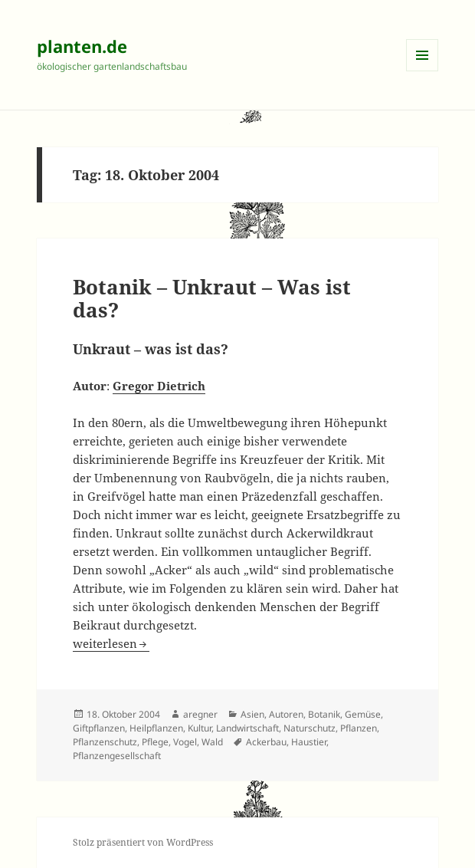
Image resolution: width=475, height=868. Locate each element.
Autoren (286, 714)
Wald (212, 742)
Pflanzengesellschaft (117, 756)
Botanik (324, 714)
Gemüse (363, 714)
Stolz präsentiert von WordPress (143, 842)
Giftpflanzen (99, 728)
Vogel (185, 742)
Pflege (155, 742)
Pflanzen (359, 728)
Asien (252, 714)
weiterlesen (111, 643)
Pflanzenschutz (105, 742)
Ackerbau (266, 742)
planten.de (82, 46)
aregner (200, 714)
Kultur (200, 728)
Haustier (309, 742)
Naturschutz (310, 728)
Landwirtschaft (247, 728)
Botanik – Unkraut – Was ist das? (212, 298)
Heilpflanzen (156, 728)
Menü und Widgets (423, 71)
